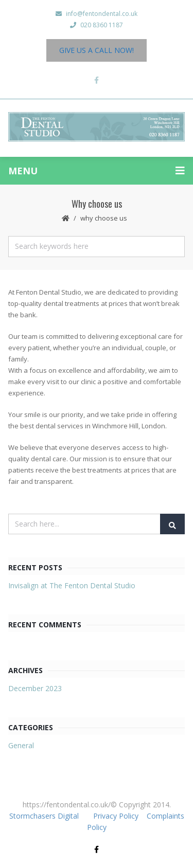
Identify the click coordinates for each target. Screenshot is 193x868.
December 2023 (35, 688)
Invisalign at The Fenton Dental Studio (72, 585)
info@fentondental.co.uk (97, 14)
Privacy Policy (117, 816)
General (21, 745)
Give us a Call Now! (97, 50)
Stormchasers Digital (44, 816)
